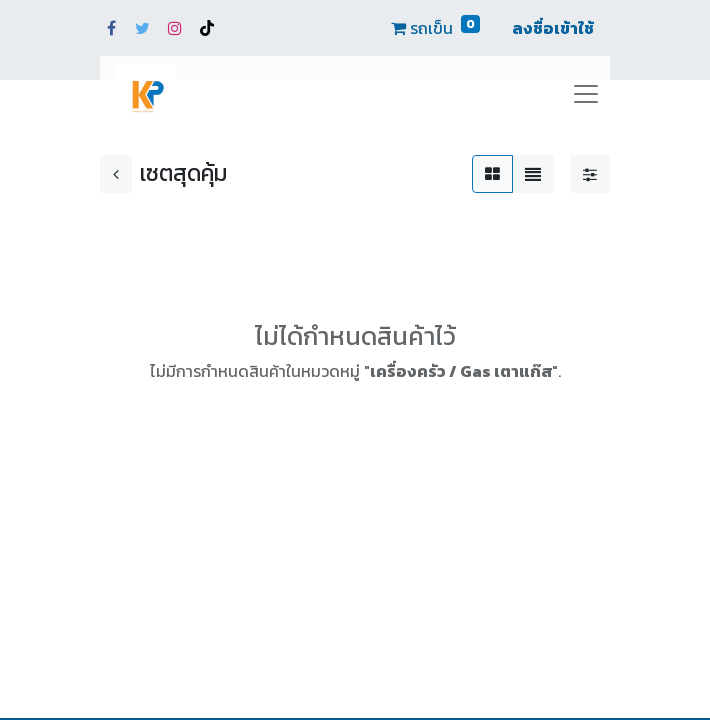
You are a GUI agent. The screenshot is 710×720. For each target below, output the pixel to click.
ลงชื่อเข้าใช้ (553, 28)
